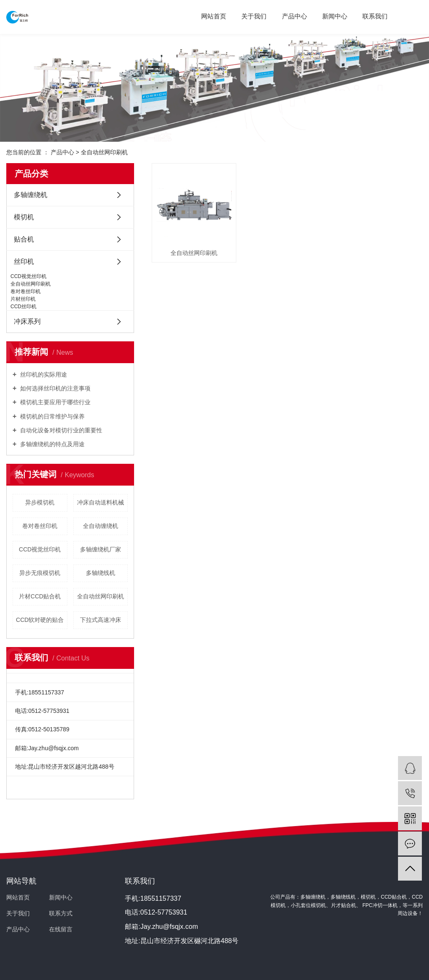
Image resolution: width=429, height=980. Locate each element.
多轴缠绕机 (31, 195)
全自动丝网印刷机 (104, 152)
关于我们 (254, 16)
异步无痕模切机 (40, 573)
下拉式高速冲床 (101, 620)
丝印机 (24, 261)
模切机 (24, 217)
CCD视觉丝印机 (28, 276)
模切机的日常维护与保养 (52, 416)
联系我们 (375, 16)
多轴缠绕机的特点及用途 (52, 444)
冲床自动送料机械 (101, 502)
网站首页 (214, 16)
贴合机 (24, 239)
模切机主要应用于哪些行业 (54, 402)
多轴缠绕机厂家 (101, 549)
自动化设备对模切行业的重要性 (60, 430)
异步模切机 (40, 502)
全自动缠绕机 (101, 526)
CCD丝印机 (23, 307)
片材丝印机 (23, 299)
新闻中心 (335, 16)
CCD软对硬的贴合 (40, 620)
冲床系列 (27, 321)
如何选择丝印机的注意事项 (54, 388)
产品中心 (295, 16)
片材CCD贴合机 (40, 596)
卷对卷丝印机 (26, 291)
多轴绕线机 (101, 573)
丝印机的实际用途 (43, 374)
